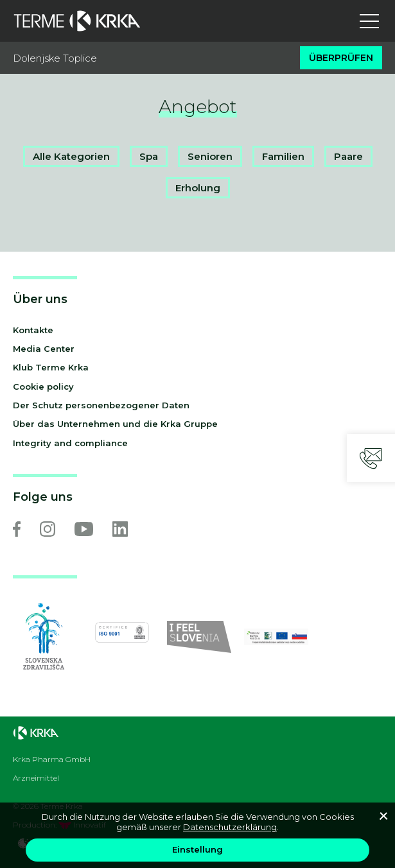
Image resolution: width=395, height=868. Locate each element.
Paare (348, 156)
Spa (149, 156)
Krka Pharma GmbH (52, 759)
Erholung (198, 188)
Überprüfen (341, 58)
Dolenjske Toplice (55, 58)
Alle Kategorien (71, 156)
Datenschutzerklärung (230, 827)
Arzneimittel (36, 778)
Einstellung (198, 849)
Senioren (210, 156)
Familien (283, 156)
